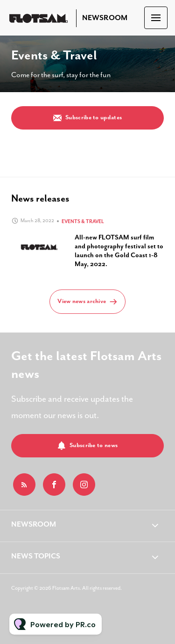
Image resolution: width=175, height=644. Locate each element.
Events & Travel (83, 222)
